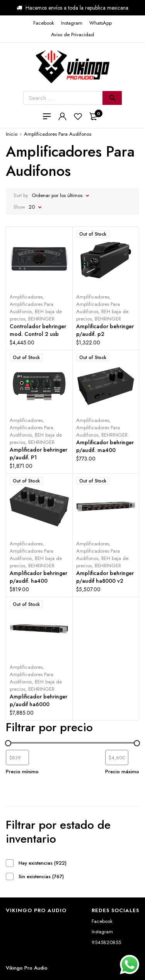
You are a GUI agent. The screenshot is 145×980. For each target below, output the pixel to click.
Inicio (12, 134)
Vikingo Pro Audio (27, 968)
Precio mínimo (22, 772)
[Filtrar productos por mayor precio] (117, 757)
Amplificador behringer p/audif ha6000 (38, 700)
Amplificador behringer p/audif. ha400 (38, 577)
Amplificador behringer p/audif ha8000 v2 (105, 577)
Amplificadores (26, 297)
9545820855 (106, 942)
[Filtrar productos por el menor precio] (17, 757)
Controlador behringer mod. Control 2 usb (38, 330)
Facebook (102, 921)
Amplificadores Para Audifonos (32, 308)
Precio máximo (122, 772)
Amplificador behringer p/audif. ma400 (105, 446)
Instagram (102, 932)
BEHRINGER (41, 319)
